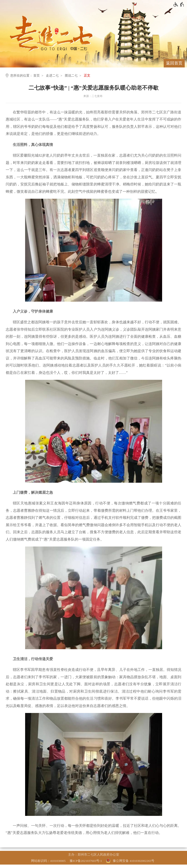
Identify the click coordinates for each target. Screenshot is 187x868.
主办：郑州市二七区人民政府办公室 (94, 855)
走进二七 (52, 76)
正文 (87, 76)
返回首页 (174, 63)
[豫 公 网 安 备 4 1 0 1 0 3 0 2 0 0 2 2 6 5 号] (131, 861)
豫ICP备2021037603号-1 (86, 861)
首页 (37, 76)
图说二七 (71, 76)
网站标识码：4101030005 (48, 861)
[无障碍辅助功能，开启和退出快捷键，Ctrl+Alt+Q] (179, 4)
